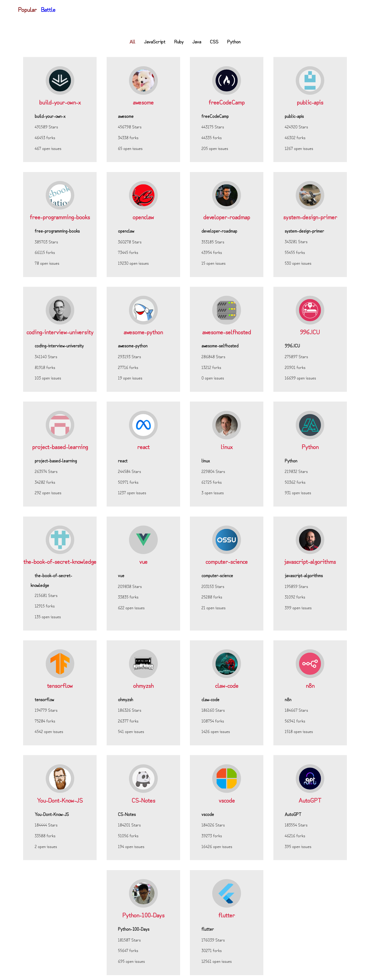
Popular (27, 9)
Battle (48, 9)
